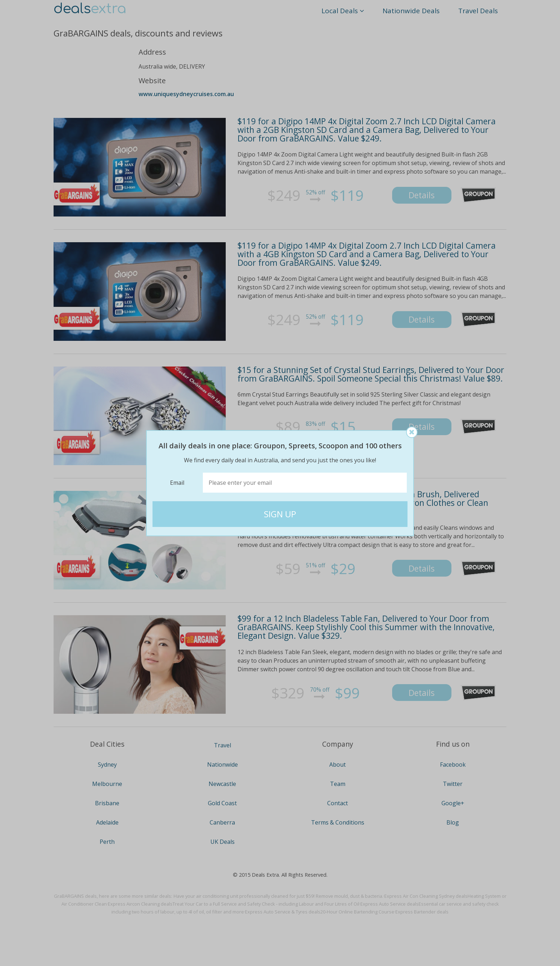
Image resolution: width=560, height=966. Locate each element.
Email (177, 483)
